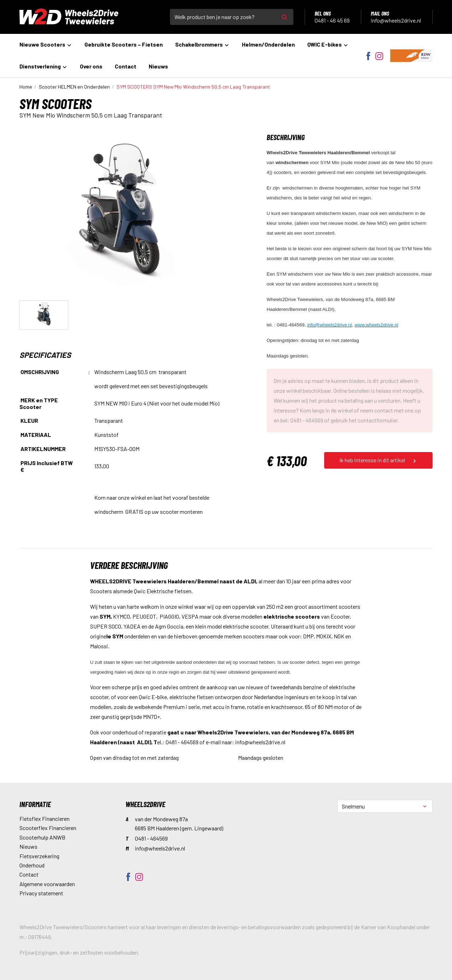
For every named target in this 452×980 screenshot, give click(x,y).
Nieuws (158, 66)
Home (26, 87)
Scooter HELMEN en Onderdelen (74, 87)
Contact (126, 66)
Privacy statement (41, 893)
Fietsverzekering (39, 856)
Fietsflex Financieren (44, 819)
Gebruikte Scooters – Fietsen (124, 44)
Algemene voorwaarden (47, 884)
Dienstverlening (43, 66)
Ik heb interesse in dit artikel (378, 460)
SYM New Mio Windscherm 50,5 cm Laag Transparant (193, 87)
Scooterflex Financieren (48, 828)
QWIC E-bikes (328, 44)
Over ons (91, 66)
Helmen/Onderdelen (268, 44)
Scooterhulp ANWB (42, 837)
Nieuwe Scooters (46, 44)
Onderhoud (32, 865)
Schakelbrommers (202, 44)
